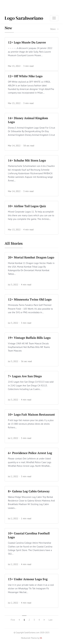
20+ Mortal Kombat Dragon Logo (31, 257)
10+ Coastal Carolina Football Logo (29, 535)
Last (50, 620)
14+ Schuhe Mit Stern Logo (27, 160)
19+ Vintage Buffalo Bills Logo (29, 338)
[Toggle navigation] (54, 18)
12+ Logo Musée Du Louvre (27, 42)
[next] (44, 620)
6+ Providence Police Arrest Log (30, 453)
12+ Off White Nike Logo (25, 76)
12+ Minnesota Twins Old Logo (30, 299)
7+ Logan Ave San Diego (25, 376)
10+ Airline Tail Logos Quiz (27, 206)
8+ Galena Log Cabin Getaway (29, 491)
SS (41, 638)
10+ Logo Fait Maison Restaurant (31, 414)
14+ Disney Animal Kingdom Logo (28, 120)
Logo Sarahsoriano (24, 18)
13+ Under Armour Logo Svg (28, 579)
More (54, 29)
